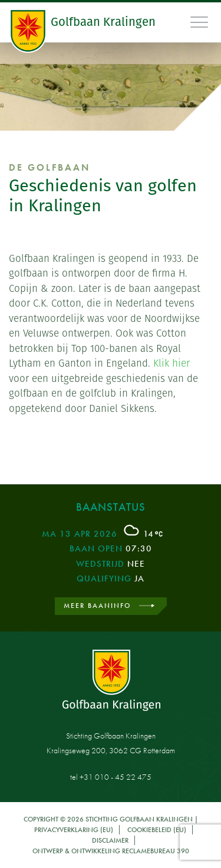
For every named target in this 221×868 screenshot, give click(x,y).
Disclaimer (110, 840)
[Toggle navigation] (200, 22)
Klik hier (171, 363)
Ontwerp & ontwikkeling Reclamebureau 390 (111, 851)
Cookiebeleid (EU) (157, 830)
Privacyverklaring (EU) (74, 830)
